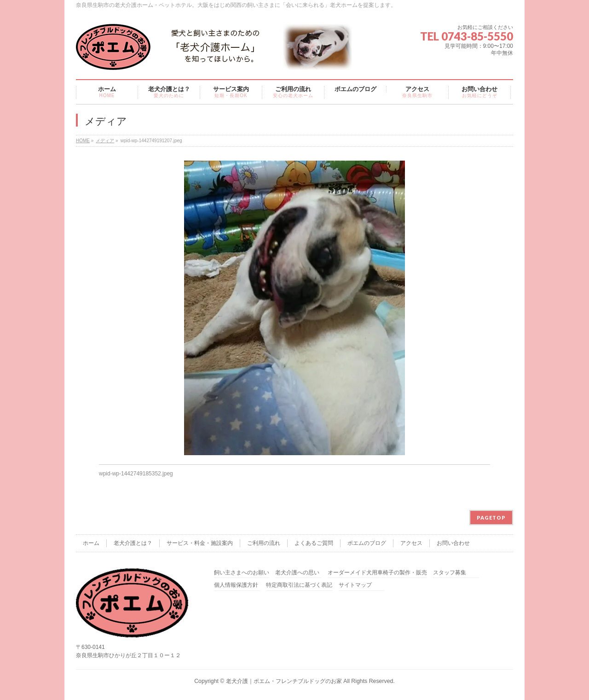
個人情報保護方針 (236, 585)
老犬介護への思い (297, 573)
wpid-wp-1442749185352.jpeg (136, 474)
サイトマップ (355, 585)
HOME (83, 141)
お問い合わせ (453, 543)
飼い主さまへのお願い (242, 573)
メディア (105, 141)
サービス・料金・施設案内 (200, 543)
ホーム (91, 543)
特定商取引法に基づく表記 (299, 585)
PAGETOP (491, 518)
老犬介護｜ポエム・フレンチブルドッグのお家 (284, 681)
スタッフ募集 (450, 573)
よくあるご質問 (314, 543)
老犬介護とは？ (133, 543)
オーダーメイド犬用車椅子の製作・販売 (377, 573)
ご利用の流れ (264, 543)
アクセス (411, 543)
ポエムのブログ (367, 543)
